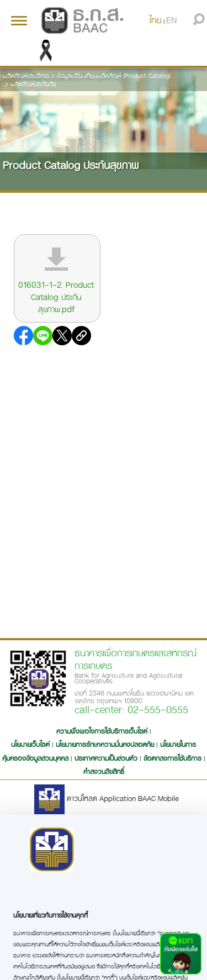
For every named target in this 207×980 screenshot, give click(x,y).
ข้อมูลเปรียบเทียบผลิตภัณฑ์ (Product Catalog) (114, 75)
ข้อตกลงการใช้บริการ (173, 758)
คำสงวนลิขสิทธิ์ (104, 771)
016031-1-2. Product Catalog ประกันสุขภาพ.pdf (56, 297)
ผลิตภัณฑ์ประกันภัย (33, 84)
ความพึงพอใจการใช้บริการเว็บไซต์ (103, 731)
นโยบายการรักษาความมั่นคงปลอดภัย (105, 744)
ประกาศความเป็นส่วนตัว (106, 758)
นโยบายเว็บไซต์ (30, 744)
